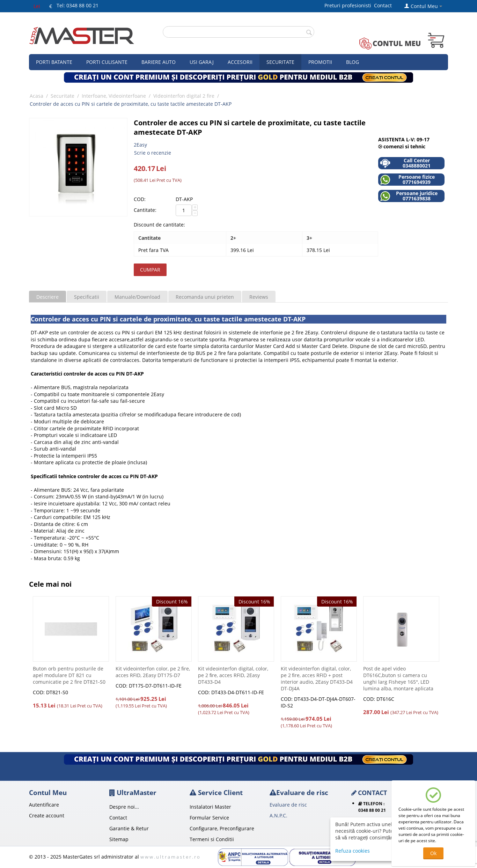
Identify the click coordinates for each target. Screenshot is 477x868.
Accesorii (240, 62)
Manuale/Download (137, 297)
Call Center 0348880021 (405, 163)
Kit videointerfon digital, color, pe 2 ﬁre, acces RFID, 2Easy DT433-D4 (233, 675)
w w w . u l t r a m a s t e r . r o (170, 857)
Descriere (47, 297)
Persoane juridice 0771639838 (409, 196)
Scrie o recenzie (153, 153)
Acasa (36, 96)
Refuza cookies (353, 851)
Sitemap (119, 839)
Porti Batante (54, 62)
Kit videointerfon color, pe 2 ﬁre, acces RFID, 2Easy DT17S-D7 (153, 672)
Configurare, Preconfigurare (222, 828)
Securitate (280, 62)
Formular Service (209, 818)
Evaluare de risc (288, 805)
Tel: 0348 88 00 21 (78, 5)
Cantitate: (145, 210)
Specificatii (87, 297)
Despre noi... (124, 807)
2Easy (140, 145)
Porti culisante (107, 62)
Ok (433, 853)
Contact (383, 5)
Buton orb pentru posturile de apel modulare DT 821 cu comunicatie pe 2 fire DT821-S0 (69, 675)
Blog (353, 62)
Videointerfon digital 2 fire (184, 96)
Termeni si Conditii (212, 839)
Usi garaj (202, 62)
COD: (140, 199)
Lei (37, 6)
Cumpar (150, 270)
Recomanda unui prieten (205, 297)
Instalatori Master (210, 807)
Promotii (320, 62)
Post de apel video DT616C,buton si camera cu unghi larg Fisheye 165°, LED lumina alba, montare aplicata (398, 678)
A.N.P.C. (278, 815)
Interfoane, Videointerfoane (114, 96)
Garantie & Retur (129, 828)
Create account (47, 815)
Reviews (259, 297)
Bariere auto (159, 62)
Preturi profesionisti (349, 5)
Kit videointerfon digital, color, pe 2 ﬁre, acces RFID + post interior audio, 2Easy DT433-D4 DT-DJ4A (317, 678)
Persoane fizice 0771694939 (407, 180)
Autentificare (44, 805)
